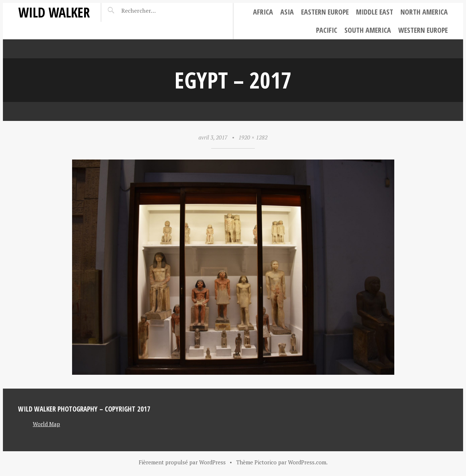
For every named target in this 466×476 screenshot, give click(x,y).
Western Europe (423, 30)
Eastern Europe (325, 12)
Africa (263, 12)
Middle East (375, 12)
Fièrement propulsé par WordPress (182, 462)
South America (368, 30)
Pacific (327, 30)
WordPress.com (307, 462)
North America (424, 12)
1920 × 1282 (253, 137)
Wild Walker (54, 12)
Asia (287, 12)
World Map (46, 424)
